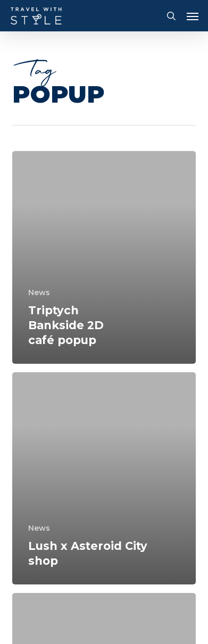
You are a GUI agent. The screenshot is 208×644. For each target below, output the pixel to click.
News (39, 292)
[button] (193, 16)
